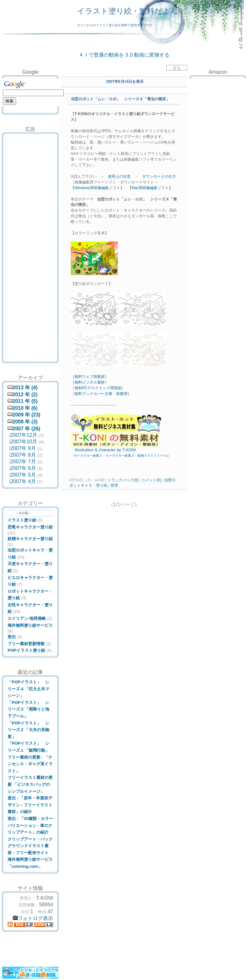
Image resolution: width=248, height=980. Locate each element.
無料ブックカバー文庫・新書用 (101, 394)
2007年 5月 (23, 475)
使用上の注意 (119, 176)
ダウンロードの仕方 (159, 176)
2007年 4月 (23, 481)
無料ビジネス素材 (90, 382)
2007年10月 (24, 442)
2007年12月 (24, 435)
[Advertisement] (30, 150)
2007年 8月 (23, 455)
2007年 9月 (23, 448)
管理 (114, 485)
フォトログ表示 (33, 918)
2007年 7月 (23, 462)
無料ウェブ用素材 (90, 377)
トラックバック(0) (123, 480)
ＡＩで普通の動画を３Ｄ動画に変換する (124, 55)
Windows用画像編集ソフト (97, 188)
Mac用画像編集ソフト (150, 188)
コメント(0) (151, 480)
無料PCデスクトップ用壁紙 (98, 388)
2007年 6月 (23, 468)
